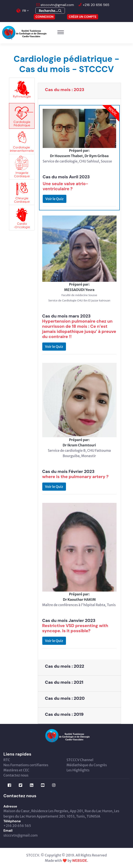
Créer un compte (83, 17)
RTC (7, 760)
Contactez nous (16, 775)
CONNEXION (44, 17)
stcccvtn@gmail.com (57, 5)
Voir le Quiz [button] (55, 199)
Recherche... (50, 11)
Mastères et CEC (16, 770)
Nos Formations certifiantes (26, 765)
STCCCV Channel (80, 760)
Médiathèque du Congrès (87, 765)
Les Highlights (78, 770)
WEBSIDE (80, 861)
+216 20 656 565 (96, 5)
